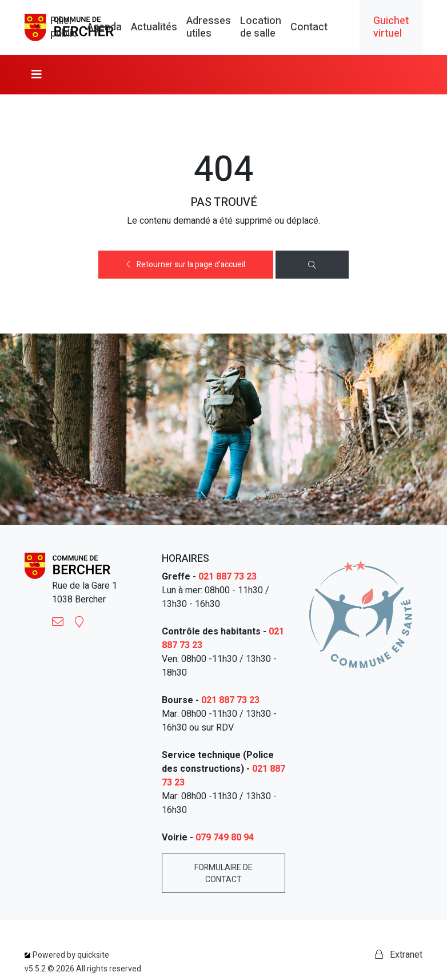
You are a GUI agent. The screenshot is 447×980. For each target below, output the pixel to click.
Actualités (154, 27)
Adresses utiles (209, 27)
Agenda (104, 27)
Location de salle (261, 27)
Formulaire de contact (223, 874)
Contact (309, 27)
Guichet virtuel (391, 27)
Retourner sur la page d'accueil (186, 265)
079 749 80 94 (225, 838)
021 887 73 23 (228, 577)
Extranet (399, 955)
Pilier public (64, 27)
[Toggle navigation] (37, 75)
